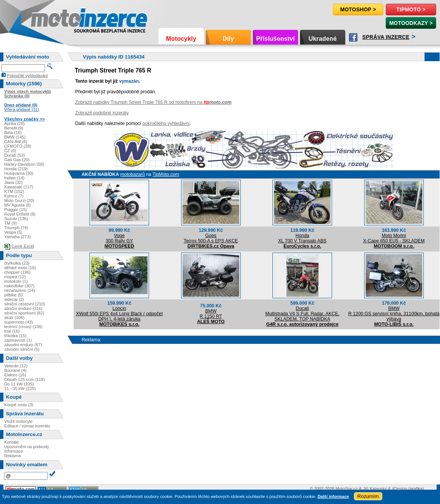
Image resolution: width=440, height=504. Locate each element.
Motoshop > (358, 9)
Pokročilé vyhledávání (27, 76)
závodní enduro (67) (23, 345)
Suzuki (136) (16, 219)
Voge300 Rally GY (119, 238)
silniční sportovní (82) (24, 313)
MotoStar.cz (347, 489)
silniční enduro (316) (23, 308)
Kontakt (11, 442)
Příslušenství (275, 39)
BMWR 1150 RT (211, 314)
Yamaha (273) (17, 237)
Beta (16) (13, 133)
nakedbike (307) (19, 286)
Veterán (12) (16, 366)
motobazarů (133, 174)
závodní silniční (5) (22, 349)
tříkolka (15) (15, 336)
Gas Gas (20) (17, 160)
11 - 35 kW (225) (20, 388)
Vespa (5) (13, 232)
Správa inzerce (386, 37)
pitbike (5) (13, 295)
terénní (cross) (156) (23, 327)
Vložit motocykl (18, 421)
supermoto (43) (18, 322)
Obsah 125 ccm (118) (25, 379)
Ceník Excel (23, 246)
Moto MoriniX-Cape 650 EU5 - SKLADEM (394, 238)
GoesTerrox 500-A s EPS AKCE (211, 238)
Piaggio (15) (15, 210)
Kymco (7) (14, 196)
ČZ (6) (10, 151)
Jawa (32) (13, 182)
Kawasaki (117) (19, 187)
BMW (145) (15, 137)
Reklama (12, 456)
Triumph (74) (16, 228)
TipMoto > (411, 9)
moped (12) (15, 277)
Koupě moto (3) (19, 405)
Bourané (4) (15, 370)
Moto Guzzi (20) (19, 200)
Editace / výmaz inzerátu (27, 426)
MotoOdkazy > (411, 23)
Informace (14, 451)
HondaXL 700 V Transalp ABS (302, 238)
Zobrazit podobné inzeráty (102, 113)
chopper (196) (17, 272)
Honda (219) (16, 169)
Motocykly (181, 39)
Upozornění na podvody (27, 447)
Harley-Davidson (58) (24, 164)
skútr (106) (14, 318)
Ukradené (323, 39)
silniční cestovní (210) (25, 304)
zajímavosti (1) (18, 340)
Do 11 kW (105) (19, 384)
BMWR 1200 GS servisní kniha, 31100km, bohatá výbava (394, 314)
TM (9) (10, 223)
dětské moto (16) (20, 268)
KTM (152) (14, 191)
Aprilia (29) (14, 123)
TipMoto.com (166, 174)
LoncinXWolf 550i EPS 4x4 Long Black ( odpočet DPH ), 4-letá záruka (119, 314)
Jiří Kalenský (375, 489)
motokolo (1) (16, 281)
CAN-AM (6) (16, 142)
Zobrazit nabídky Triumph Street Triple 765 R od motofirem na (153, 102)
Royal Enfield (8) (20, 214)
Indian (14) (14, 178)
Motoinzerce (47, 19)
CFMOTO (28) (18, 146)
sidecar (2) (14, 299)
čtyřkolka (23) (17, 263)
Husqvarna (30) (19, 173)
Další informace (333, 496)
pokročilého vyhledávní (166, 123)
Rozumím (368, 496)
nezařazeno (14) (19, 290)
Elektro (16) (15, 375)
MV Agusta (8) (18, 205)
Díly (228, 39)
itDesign (400, 489)
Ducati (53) (15, 155)
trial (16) (12, 331)
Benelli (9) (14, 128)
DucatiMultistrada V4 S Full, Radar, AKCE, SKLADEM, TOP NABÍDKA (302, 314)
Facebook (353, 37)
